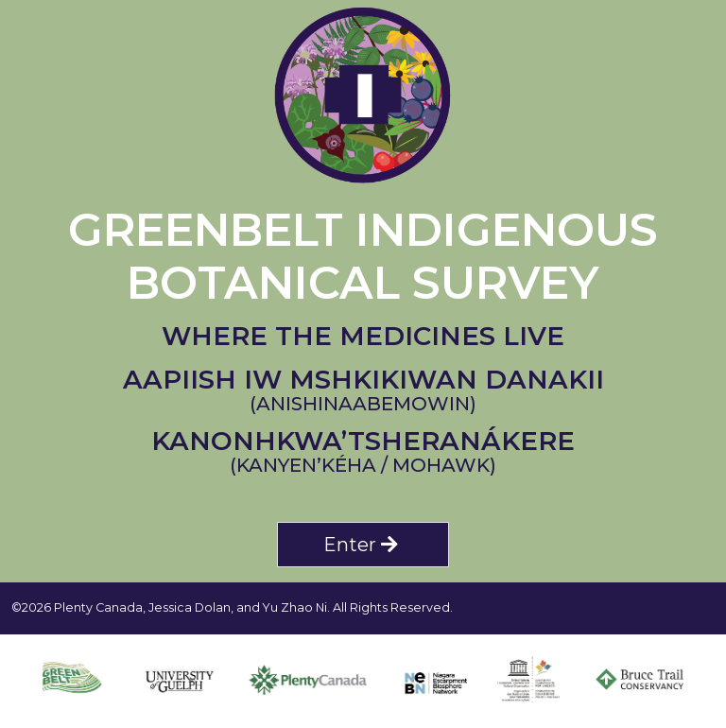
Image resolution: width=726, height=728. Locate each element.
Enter (363, 545)
